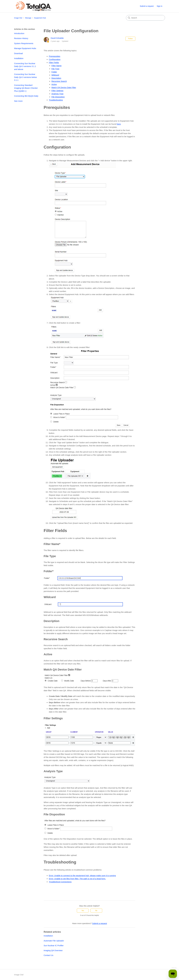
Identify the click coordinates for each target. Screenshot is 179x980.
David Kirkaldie (57, 38)
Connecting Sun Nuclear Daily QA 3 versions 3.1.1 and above (25, 66)
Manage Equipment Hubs (25, 48)
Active (54, 84)
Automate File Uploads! (54, 941)
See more (18, 101)
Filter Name (57, 66)
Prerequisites (55, 56)
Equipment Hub (40, 18)
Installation (19, 58)
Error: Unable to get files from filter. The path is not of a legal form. (77, 879)
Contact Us (48, 955)
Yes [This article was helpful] (83, 911)
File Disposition (58, 97)
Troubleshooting (56, 100)
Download (19, 53)
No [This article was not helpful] (96, 911)
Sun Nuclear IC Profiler (54, 945)
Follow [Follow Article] (130, 39)
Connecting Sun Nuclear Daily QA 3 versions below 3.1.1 (25, 77)
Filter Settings (57, 91)
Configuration (55, 59)
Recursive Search (59, 81)
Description (56, 78)
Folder (54, 72)
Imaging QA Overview (53, 950)
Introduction (19, 33)
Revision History (21, 38)
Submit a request (147, 6)
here (119, 124)
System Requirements (24, 43)
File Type (55, 69)
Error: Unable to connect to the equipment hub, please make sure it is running (82, 876)
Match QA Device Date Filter (64, 87)
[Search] (145, 18)
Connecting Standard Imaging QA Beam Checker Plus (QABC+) (26, 88)
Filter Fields (54, 62)
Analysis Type (57, 94)
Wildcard (55, 75)
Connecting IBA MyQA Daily (26, 96)
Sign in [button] (160, 6)
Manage (28, 18)
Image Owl (18, 18)
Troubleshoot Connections (60, 882)
